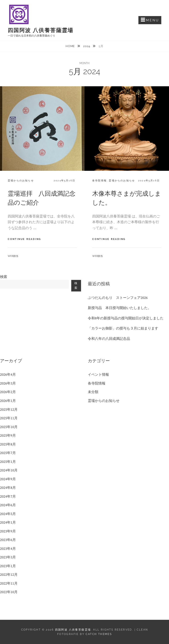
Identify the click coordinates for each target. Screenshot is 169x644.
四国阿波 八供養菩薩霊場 (41, 30)
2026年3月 (8, 383)
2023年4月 (8, 549)
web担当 (13, 256)
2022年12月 (9, 575)
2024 (87, 46)
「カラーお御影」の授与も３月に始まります (123, 328)
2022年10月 (9, 592)
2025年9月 (8, 436)
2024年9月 (8, 479)
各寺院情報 (99, 181)
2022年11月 (9, 583)
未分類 (93, 392)
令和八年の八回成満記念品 (109, 339)
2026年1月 (8, 401)
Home (71, 46)
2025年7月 (8, 453)
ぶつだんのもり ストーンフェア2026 (118, 298)
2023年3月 (8, 557)
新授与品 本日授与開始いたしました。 (119, 308)
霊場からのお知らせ (21, 181)
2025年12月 (9, 410)
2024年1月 (8, 523)
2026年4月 (8, 375)
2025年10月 (9, 427)
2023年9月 (8, 531)
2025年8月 (8, 444)
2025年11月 (9, 418)
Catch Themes (99, 634)
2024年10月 (9, 470)
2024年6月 (8, 505)
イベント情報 (98, 375)
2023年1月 (8, 566)
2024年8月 (8, 488)
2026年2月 (8, 392)
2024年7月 (8, 497)
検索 (4, 277)
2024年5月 (8, 514)
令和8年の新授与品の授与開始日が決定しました (126, 318)
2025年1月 (8, 462)
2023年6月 (8, 540)
